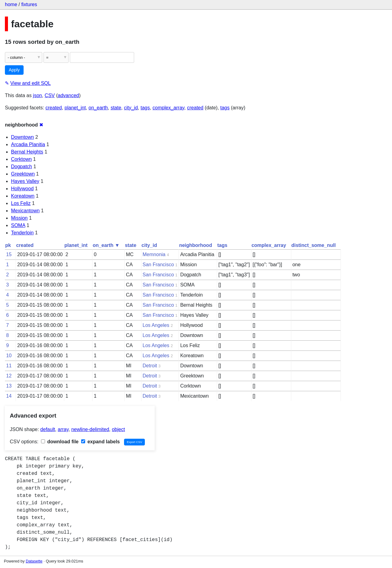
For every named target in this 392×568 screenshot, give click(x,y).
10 (9, 356)
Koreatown (23, 196)
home (11, 4)
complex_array (168, 108)
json (38, 95)
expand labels (100, 442)
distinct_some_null (313, 245)
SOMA (18, 225)
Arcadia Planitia (28, 144)
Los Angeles (156, 325)
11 (9, 366)
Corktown (21, 159)
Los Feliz (21, 203)
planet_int (75, 108)
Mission (19, 218)
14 (9, 396)
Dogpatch (22, 167)
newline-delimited (90, 429)
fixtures (29, 4)
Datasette (34, 561)
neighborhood (196, 245)
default (48, 429)
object (118, 429)
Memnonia (154, 254)
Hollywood (22, 189)
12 (9, 376)
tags (145, 108)
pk (8, 245)
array (63, 429)
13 (9, 386)
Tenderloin (22, 233)
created (54, 108)
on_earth (98, 108)
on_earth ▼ (106, 245)
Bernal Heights (27, 152)
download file (60, 442)
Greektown (23, 174)
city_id (131, 108)
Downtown (23, 137)
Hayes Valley (25, 181)
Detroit (150, 366)
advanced (68, 95)
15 (9, 254)
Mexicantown (25, 211)
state (116, 108)
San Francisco (158, 265)
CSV (50, 95)
